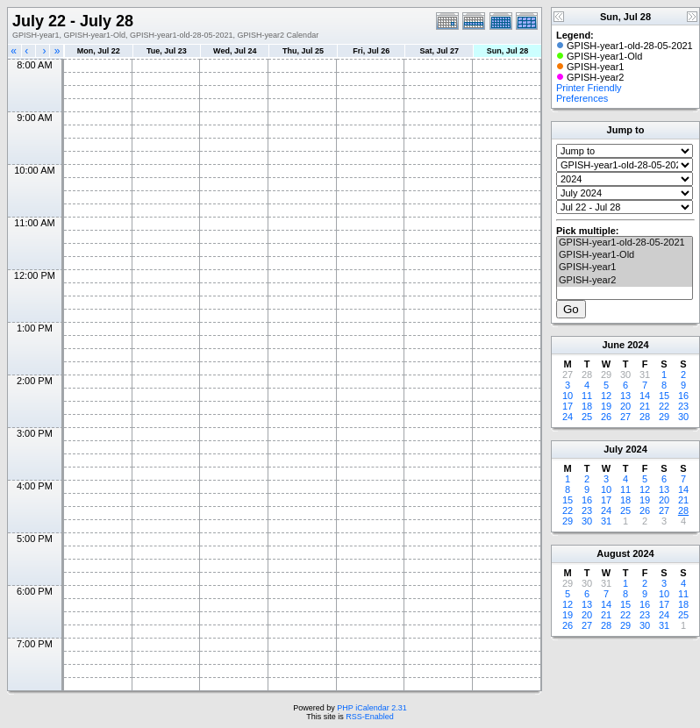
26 (606, 417)
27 (625, 417)
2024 (638, 345)
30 (683, 417)
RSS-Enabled (370, 717)
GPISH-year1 (625, 268)
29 (664, 417)
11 (587, 396)
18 (587, 406)
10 (568, 396)
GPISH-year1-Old (625, 255)
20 (625, 406)
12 (606, 396)
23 (683, 406)
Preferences (582, 98)
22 (664, 406)
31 (606, 521)
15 (664, 396)
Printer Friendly (589, 88)
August (613, 553)
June (613, 345)
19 (606, 406)
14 (645, 396)
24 (568, 417)
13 (625, 396)
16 (683, 396)
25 (587, 417)
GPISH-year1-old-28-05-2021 (625, 243)
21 (645, 406)
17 (568, 406)
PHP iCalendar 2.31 (371, 708)
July (613, 449)
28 (645, 417)
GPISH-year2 (625, 281)
